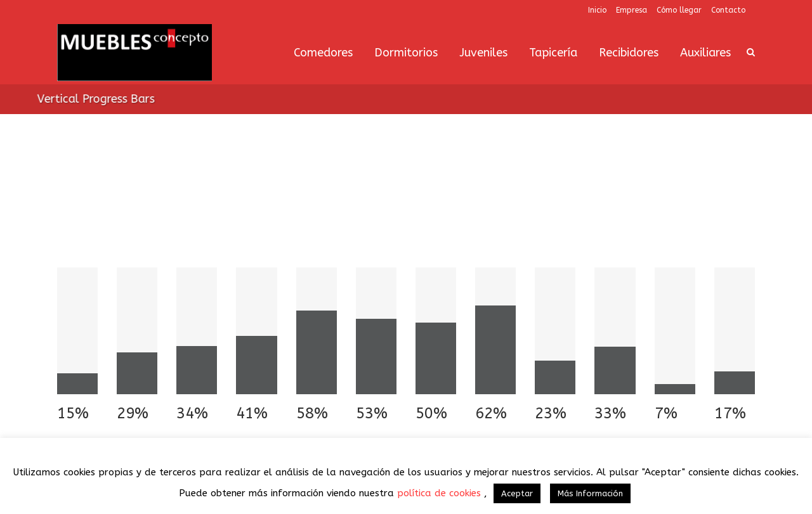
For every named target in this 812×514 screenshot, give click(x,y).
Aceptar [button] (517, 493)
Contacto (728, 10)
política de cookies (441, 493)
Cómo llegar (679, 10)
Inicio (597, 10)
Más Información (590, 493)
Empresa (632, 10)
